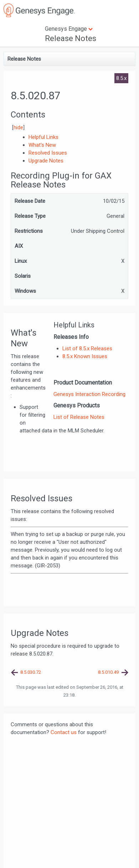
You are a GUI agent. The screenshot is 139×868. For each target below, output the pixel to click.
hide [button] (18, 127)
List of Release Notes (79, 417)
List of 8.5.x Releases (87, 348)
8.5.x (121, 78)
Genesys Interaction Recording (89, 394)
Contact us (64, 732)
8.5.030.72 (31, 672)
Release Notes (71, 38)
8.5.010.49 (108, 672)
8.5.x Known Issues (85, 356)
